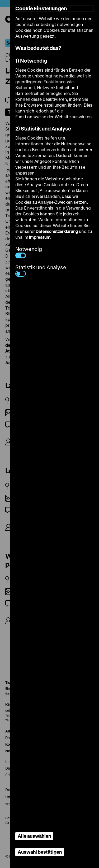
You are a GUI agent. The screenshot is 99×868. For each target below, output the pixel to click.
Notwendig (29, 252)
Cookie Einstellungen (41, 8)
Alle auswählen (34, 836)
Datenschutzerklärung (57, 231)
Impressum (40, 237)
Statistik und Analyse (41, 270)
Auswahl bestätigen (40, 852)
